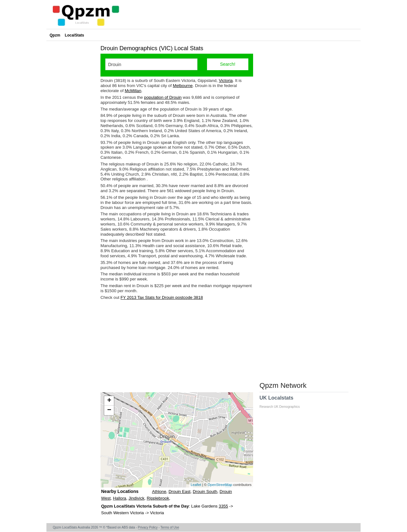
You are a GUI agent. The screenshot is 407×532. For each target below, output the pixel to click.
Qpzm (55, 35)
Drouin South (205, 492)
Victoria (226, 81)
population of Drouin (163, 97)
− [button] (109, 410)
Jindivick (136, 498)
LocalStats (75, 35)
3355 (223, 506)
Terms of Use (170, 527)
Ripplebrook (158, 498)
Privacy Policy (148, 527)
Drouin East (179, 492)
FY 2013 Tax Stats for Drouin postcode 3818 (162, 297)
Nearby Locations (120, 491)
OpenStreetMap (220, 485)
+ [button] (109, 401)
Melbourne (183, 86)
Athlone (159, 492)
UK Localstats (283, 402)
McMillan (133, 91)
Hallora (120, 498)
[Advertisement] (177, 346)
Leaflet (196, 485)
